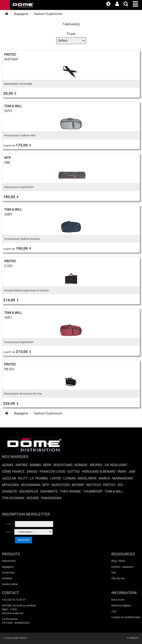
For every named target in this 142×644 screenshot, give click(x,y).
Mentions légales (121, 605)
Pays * (9, 532)
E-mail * (10, 524)
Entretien (7, 578)
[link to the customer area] (119, 5)
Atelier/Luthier (10, 584)
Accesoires (8, 573)
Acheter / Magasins (122, 567)
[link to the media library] (110, 5)
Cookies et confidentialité (126, 617)
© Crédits (132, 638)
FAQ (114, 573)
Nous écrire (118, 600)
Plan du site (118, 578)
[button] (137, 3)
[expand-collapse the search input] (128, 5)
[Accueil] (7, 14)
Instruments (9, 561)
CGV (114, 611)
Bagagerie (8, 567)
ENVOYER (24, 540)
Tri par (71, 34)
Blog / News (118, 561)
